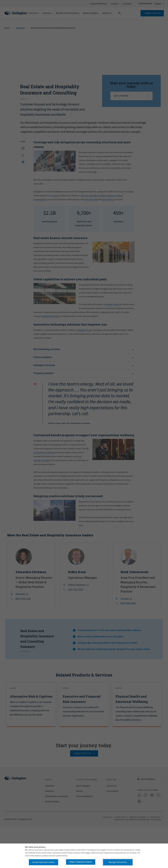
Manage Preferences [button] (118, 862)
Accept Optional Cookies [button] (44, 862)
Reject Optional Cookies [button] (81, 862)
